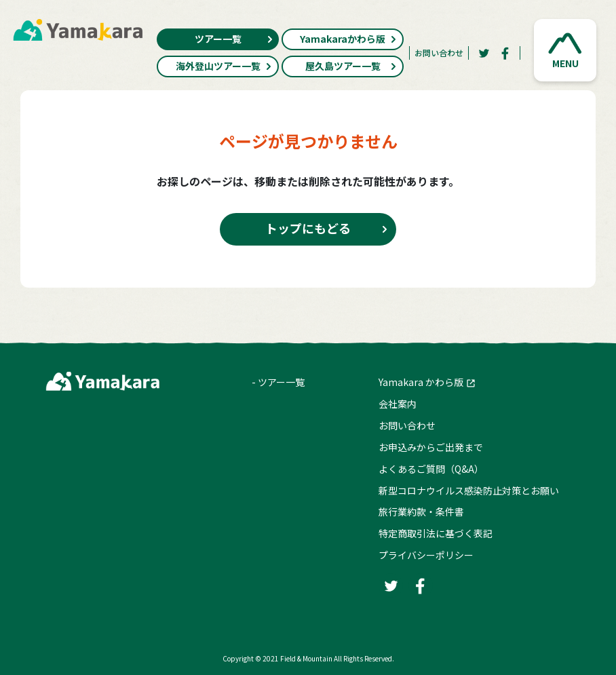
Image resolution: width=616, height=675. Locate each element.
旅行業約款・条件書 (421, 512)
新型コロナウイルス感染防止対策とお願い (469, 490)
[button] (565, 50)
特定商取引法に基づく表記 (436, 533)
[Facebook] (505, 53)
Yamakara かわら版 (421, 382)
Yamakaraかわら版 (348, 39)
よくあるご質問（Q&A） (431, 469)
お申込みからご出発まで (431, 447)
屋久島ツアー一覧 (351, 66)
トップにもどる (308, 228)
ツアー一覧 (234, 39)
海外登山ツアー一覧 (224, 66)
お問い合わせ (439, 53)
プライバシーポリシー (426, 555)
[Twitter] (484, 53)
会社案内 (398, 404)
